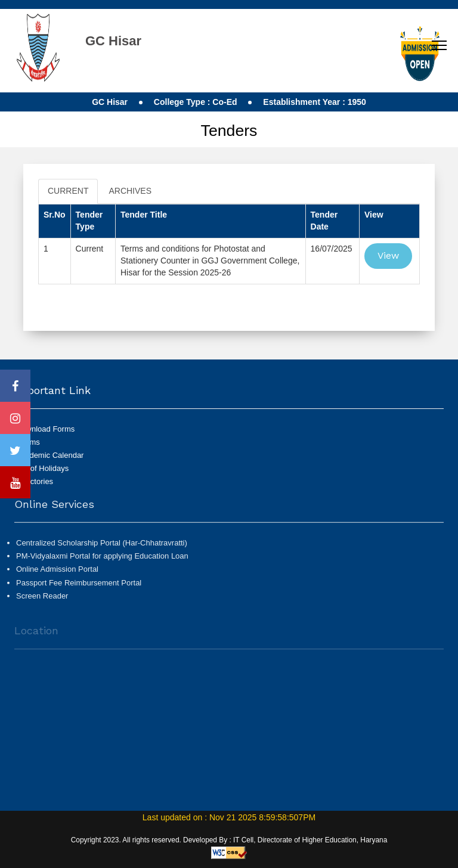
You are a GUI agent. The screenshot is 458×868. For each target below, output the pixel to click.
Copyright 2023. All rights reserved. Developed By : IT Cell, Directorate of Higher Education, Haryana (229, 840)
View (388, 255)
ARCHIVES (130, 191)
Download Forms (45, 429)
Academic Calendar (50, 455)
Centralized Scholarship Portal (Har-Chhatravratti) (102, 547)
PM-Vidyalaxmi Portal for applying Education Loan (102, 560)
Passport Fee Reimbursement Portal (79, 586)
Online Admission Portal (57, 573)
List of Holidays (42, 468)
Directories (35, 481)
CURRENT (68, 191)
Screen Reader (42, 600)
